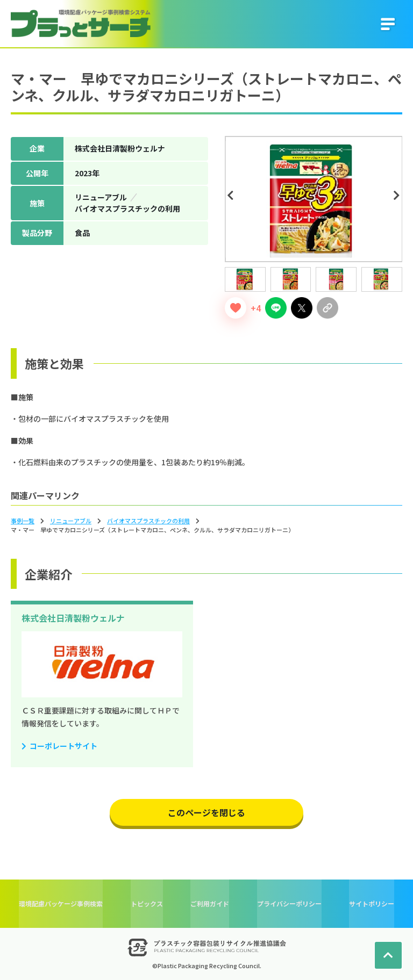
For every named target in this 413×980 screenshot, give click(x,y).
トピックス (147, 903)
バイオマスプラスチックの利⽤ (148, 521)
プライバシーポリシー (289, 903)
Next (398, 196)
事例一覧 (23, 521)
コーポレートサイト (63, 746)
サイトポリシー (372, 903)
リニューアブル (71, 521)
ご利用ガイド (210, 903)
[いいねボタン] (236, 308)
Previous (232, 196)
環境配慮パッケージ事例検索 (61, 903)
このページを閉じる (206, 812)
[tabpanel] (314, 199)
